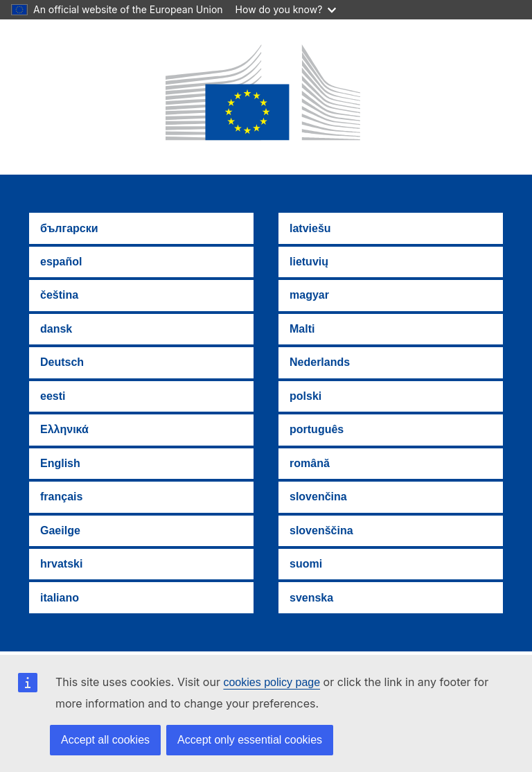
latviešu (310, 228)
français (61, 497)
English (60, 463)
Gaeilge (60, 530)
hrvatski (61, 564)
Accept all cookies (105, 740)
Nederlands (320, 362)
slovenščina (321, 530)
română (310, 463)
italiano (60, 598)
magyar (309, 295)
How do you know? (286, 9)
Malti (302, 329)
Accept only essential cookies (250, 740)
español (61, 262)
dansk (56, 329)
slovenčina (318, 497)
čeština (59, 295)
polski (305, 396)
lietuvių (309, 262)
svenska (311, 598)
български (69, 228)
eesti (53, 396)
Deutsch (62, 362)
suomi (306, 564)
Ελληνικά (64, 429)
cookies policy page (272, 682)
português (317, 429)
